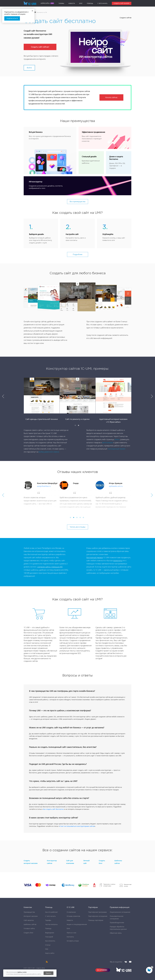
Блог (81, 3)
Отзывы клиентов (73, 916)
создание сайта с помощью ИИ (50, 567)
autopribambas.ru (44, 486)
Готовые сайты (29, 928)
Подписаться (12, 18)
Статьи (48, 945)
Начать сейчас (111, 97)
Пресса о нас (72, 933)
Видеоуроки (50, 933)
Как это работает (52, 912)
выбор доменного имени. (49, 452)
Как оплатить (50, 941)
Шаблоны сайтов (30, 924)
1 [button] (76, 426)
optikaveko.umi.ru (116, 486)
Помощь (90, 3)
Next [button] (152, 396)
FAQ (47, 949)
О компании (71, 912)
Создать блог (28, 933)
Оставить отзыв (73, 941)
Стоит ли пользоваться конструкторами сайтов (77, 826)
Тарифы (61, 3)
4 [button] (81, 518)
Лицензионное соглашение (120, 912)
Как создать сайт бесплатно (53, 809)
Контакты (70, 937)
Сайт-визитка (29, 920)
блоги (117, 439)
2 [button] (79, 426)
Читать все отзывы (78, 527)
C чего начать (102, 3)
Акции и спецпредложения (77, 924)
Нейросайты (45, 3)
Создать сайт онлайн (122, 3)
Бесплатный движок (95, 558)
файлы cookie (22, 972)
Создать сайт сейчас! (40, 47)
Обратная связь (116, 933)
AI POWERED (103, 970)
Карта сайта (50, 953)
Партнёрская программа (97, 912)
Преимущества (29, 912)
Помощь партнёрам (96, 920)
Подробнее (78, 254)
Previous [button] (3, 396)
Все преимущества (77, 201)
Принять (48, 973)
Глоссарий (49, 937)
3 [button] (77, 518)
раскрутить (118, 561)
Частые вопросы (51, 924)
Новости (72, 3)
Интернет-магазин (31, 916)
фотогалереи (108, 443)
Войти (29, 68)
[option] (77, 403)
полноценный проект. (117, 449)
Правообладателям (117, 923)
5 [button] (84, 518)
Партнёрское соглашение (98, 916)
